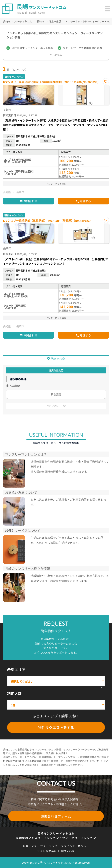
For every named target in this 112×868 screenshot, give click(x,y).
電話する (85, 201)
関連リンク (30, 846)
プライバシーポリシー (75, 846)
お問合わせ (30, 201)
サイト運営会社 (47, 851)
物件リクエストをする (56, 727)
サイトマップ (49, 846)
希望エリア (16, 670)
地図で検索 (58, 359)
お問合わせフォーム (56, 816)
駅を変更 (56, 394)
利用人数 (14, 693)
